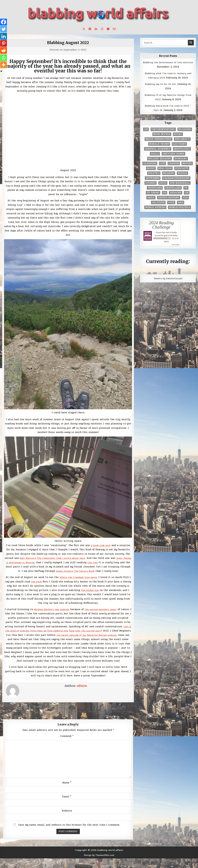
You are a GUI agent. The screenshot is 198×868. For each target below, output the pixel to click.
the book (42, 582)
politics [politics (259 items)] (154, 173)
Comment (67, 745)
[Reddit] (4, 52)
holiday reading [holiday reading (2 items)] (160, 159)
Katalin (159, 232)
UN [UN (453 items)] (187, 193)
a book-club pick (101, 545)
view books (175, 245)
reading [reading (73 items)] (169, 173)
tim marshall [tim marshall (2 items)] (180, 183)
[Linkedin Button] (96, 29)
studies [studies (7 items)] (151, 183)
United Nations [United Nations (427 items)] (169, 198)
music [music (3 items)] (151, 168)
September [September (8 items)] (153, 178)
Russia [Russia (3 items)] (182, 173)
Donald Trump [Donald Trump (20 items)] (159, 144)
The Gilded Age (107, 590)
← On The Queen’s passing (19, 715)
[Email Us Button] (114, 29)
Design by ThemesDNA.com (99, 865)
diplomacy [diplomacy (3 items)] (182, 139)
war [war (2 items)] (181, 202)
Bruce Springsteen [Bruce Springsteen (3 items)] (158, 139)
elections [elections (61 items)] (179, 144)
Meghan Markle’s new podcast (56, 609)
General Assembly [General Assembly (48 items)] (158, 149)
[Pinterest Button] (90, 29)
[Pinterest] (4, 44)
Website (67, 820)
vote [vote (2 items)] (171, 202)
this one (104, 562)
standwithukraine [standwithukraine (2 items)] (176, 178)
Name (67, 792)
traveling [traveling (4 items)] (155, 188)
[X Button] (84, 29)
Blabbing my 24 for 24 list (161, 84)
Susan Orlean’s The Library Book (81, 571)
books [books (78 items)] (178, 134)
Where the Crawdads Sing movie (79, 577)
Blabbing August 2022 (68, 43)
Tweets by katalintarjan (168, 278)
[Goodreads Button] (108, 29)
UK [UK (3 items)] (165, 193)
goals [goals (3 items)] (155, 154)
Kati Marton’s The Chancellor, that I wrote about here (57, 558)
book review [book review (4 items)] (162, 134)
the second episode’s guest (108, 609)
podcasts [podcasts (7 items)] (182, 168)
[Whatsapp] (4, 59)
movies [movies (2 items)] (187, 163)
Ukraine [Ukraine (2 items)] (176, 193)
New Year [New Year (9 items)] (165, 168)
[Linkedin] (4, 37)
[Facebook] (4, 22)
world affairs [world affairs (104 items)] (155, 207)
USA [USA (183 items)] (185, 198)
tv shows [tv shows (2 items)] (153, 193)
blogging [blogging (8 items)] (185, 129)
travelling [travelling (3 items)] (173, 188)
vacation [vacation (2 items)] (158, 202)
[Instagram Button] (102, 29)
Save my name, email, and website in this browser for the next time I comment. (69, 834)
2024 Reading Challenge (161, 225)
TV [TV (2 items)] (186, 188)
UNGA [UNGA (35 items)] (151, 198)
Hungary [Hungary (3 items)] (181, 159)
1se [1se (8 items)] (146, 129)
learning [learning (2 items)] (150, 163)
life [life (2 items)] (162, 163)
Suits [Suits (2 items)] (163, 183)
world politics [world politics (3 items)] (179, 207)
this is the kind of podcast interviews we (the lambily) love (64, 631)
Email (67, 806)
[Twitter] (4, 30)
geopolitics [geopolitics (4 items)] (182, 149)
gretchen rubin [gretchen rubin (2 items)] (173, 154)
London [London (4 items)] (174, 163)
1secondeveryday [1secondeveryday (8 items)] (163, 129)
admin (82, 690)
